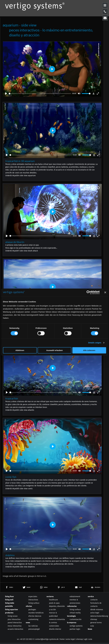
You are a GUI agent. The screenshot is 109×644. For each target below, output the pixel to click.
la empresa (72, 624)
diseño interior (55, 630)
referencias (72, 608)
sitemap (94, 621)
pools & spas (54, 604)
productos (9, 614)
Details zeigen (95, 343)
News (90, 630)
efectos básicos (35, 617)
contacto (94, 601)
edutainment (75, 598)
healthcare (53, 601)
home (62, 640)
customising (33, 621)
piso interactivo (14, 621)
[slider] (40, 94)
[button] (9, 589)
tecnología (71, 617)
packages (32, 611)
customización (76, 621)
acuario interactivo (15, 630)
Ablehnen (20, 350)
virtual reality (75, 614)
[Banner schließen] (105, 292)
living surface (34, 604)
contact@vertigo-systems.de (47, 640)
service (91, 598)
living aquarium (12, 611)
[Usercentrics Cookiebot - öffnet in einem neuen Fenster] (88, 292)
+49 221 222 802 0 (27, 640)
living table (10, 604)
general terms (96, 624)
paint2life (9, 608)
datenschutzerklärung (99, 617)
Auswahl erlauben (54, 350)
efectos (29, 608)
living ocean (13, 617)
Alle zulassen (89, 350)
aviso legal (95, 614)
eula (92, 627)
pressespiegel (34, 630)
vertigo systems (76, 627)
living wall (9, 601)
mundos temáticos (36, 614)
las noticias (33, 627)
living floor (10, 598)
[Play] (6, 93)
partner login (75, 630)
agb (86, 640)
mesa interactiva (15, 627)
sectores (50, 598)
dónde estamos (97, 611)
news (28, 624)
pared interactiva (15, 624)
